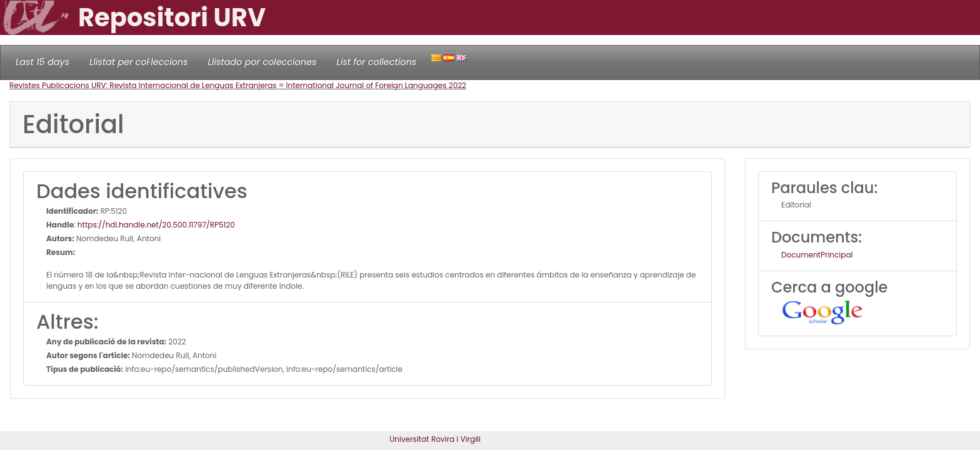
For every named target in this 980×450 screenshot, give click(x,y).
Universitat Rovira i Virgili (435, 439)
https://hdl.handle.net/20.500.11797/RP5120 (156, 225)
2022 (457, 85)
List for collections (376, 62)
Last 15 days (42, 62)
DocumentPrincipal (817, 255)
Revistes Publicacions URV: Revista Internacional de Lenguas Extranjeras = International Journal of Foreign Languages (229, 85)
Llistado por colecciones (262, 62)
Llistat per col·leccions (139, 62)
